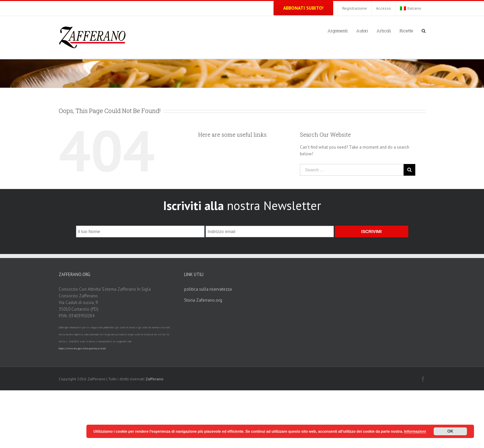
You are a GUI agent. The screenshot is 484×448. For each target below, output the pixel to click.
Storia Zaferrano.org (203, 300)
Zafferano (154, 379)
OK (450, 431)
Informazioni (415, 431)
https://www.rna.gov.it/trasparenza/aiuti (82, 348)
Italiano (411, 8)
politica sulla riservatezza (208, 289)
